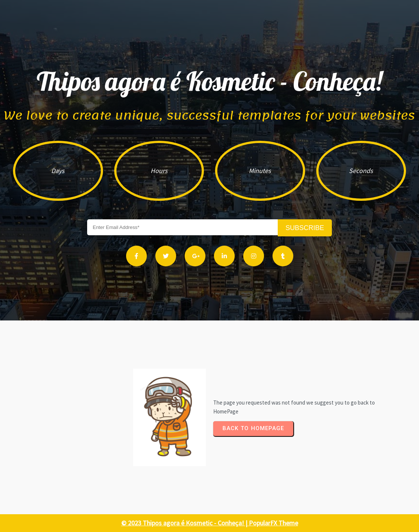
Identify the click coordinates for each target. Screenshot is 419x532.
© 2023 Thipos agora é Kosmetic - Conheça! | (185, 523)
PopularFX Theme (273, 523)
